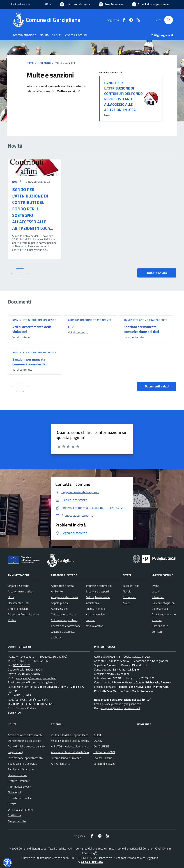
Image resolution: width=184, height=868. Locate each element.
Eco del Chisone (103, 758)
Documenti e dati (157, 386)
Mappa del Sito (17, 821)
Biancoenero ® (106, 858)
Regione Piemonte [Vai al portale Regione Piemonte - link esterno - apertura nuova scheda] (21, 4)
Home (30, 63)
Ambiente (57, 591)
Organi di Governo (19, 586)
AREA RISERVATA (90, 862)
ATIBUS (98, 735)
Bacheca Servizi (17, 775)
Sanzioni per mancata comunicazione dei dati (141, 329)
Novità (17, 182)
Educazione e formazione (66, 626)
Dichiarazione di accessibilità (25, 741)
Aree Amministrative (20, 591)
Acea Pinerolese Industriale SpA (70, 752)
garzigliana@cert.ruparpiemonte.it (36, 678)
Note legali (14, 792)
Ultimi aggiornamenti (20, 810)
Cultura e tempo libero (64, 620)
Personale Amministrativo (23, 614)
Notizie (127, 591)
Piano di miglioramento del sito (26, 746)
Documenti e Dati (18, 603)
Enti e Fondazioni (18, 609)
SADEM (98, 741)
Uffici (11, 597)
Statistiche (14, 815)
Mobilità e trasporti (97, 591)
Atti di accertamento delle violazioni (32, 329)
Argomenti (44, 63)
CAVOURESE (101, 746)
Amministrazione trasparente (34, 320)
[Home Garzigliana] (48, 20)
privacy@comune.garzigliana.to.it (122, 704)
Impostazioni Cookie (20, 798)
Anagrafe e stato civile (64, 597)
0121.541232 (21, 665)
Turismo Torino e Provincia (66, 758)
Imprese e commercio (99, 586)
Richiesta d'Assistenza (21, 769)
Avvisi (126, 603)
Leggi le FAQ (15, 752)
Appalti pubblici (60, 603)
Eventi (156, 586)
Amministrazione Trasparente (25, 735)
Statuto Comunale (19, 781)
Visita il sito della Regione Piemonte (72, 735)
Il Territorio (158, 597)
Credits (12, 804)
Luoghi (156, 591)
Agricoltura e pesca (62, 586)
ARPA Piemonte (61, 764)
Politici (12, 620)
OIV (71, 327)
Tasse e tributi (131, 586)
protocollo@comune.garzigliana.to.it (37, 682)
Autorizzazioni (59, 609)
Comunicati (130, 597)
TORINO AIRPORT (104, 752)
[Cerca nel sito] (169, 20)
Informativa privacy (19, 787)
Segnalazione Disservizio (22, 764)
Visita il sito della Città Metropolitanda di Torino (79, 741)
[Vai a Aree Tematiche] (111, 4)
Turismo (91, 620)
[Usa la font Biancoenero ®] (75, 4)
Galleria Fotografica (163, 603)
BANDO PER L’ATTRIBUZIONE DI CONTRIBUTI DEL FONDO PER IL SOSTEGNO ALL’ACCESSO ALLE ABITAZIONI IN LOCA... (123, 96)
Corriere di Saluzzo (104, 764)
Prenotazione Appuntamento (25, 758)
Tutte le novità (157, 273)
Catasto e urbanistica (64, 614)
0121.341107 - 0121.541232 (30, 661)
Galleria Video (160, 609)
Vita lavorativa (95, 626)
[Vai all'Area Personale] (150, 4)
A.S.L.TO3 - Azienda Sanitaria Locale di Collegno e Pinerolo (86, 746)
